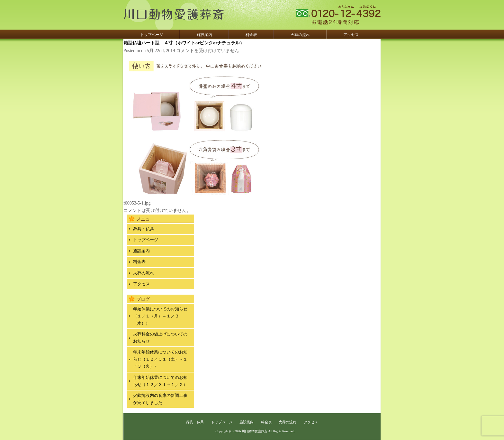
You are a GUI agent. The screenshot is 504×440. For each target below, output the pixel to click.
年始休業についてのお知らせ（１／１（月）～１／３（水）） (160, 316)
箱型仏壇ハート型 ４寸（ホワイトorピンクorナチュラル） (184, 43)
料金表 (251, 35)
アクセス (351, 35)
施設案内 (204, 35)
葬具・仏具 (144, 229)
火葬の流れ (300, 35)
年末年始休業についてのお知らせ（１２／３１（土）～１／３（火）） (160, 359)
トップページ (152, 35)
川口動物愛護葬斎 (255, 431)
